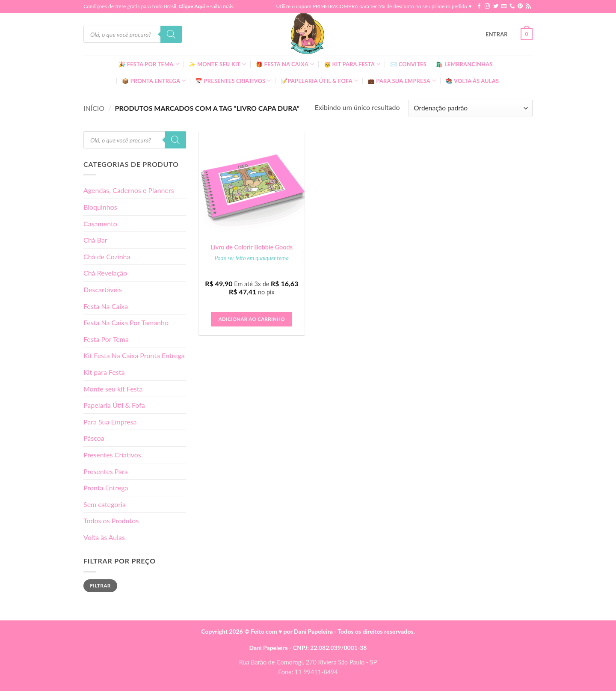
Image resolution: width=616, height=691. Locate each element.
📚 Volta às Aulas (472, 81)
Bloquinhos (100, 207)
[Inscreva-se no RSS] (528, 6)
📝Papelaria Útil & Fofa (319, 81)
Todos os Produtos (111, 520)
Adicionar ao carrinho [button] (252, 319)
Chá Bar (95, 240)
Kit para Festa (104, 372)
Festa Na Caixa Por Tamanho (126, 322)
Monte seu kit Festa (113, 389)
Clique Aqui (192, 6)
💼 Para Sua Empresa (402, 81)
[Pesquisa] (171, 34)
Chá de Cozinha (107, 257)
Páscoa (94, 438)
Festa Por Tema (106, 339)
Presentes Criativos (112, 455)
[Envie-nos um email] (504, 6)
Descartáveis (103, 289)
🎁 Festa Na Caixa (285, 64)
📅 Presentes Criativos (233, 81)
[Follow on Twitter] (496, 6)
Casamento (100, 224)
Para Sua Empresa (110, 422)
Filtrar (100, 586)
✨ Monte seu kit (217, 64)
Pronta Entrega (106, 488)
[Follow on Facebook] (479, 6)
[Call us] (512, 6)
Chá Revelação (105, 273)
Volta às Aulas (104, 537)
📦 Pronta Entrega (154, 81)
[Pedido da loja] (471, 108)
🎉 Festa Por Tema (149, 64)
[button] (497, 34)
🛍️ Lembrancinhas (464, 64)
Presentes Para (106, 471)
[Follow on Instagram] (487, 6)
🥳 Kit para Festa (352, 64)
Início (94, 108)
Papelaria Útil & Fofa (114, 405)
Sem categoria (105, 504)
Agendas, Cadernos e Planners (129, 190)
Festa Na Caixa (106, 306)
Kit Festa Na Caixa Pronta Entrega (134, 355)
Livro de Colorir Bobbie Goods (252, 247)
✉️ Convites (408, 64)
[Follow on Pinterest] (520, 6)
